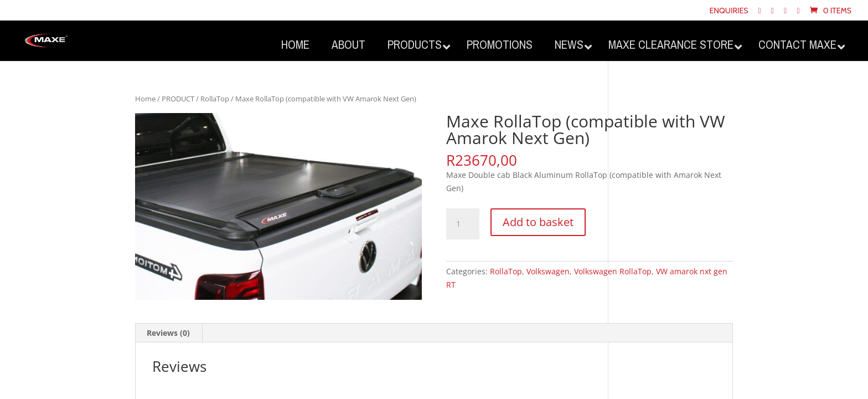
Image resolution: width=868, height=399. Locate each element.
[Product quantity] (463, 224)
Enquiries (728, 11)
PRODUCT (178, 99)
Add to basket (538, 222)
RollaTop (215, 99)
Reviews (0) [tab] (168, 333)
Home (145, 99)
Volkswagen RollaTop (613, 271)
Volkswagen (548, 271)
